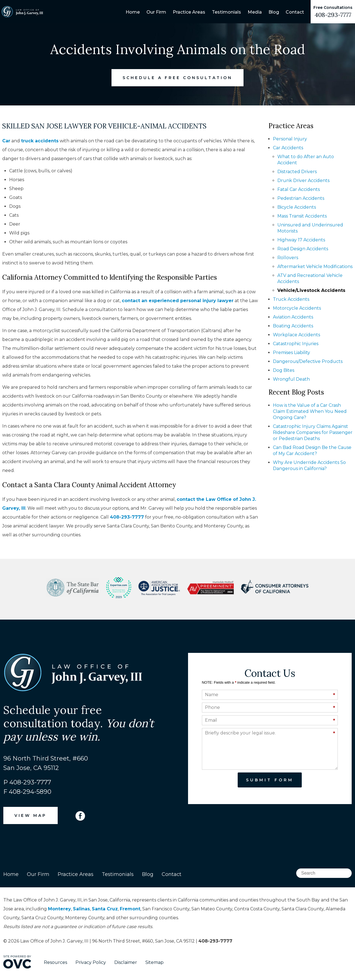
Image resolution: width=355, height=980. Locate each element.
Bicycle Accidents (297, 207)
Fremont (130, 909)
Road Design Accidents (303, 249)
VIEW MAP (31, 815)
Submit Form (270, 780)
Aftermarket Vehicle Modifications (315, 267)
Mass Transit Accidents (302, 216)
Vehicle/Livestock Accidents (311, 290)
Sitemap (154, 962)
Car (6, 141)
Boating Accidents (293, 326)
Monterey (59, 909)
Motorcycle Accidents (297, 308)
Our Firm (156, 12)
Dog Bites (284, 370)
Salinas (81, 909)
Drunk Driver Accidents (303, 180)
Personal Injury (290, 139)
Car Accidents (288, 148)
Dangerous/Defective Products (308, 361)
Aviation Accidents (293, 317)
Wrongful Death (291, 379)
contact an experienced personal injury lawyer (178, 301)
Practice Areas (189, 12)
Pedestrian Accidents (301, 198)
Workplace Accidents (296, 335)
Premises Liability (291, 353)
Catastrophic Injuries (296, 344)
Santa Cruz (105, 909)
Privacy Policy (91, 962)
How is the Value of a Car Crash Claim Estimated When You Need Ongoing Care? (310, 411)
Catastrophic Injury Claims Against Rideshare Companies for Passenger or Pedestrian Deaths (313, 432)
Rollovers (288, 258)
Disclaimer (126, 962)
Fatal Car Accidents (299, 189)
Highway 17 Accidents (301, 240)
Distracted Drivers (297, 172)
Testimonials (226, 12)
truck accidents (40, 141)
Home (133, 12)
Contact (295, 12)
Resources (55, 962)
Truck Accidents (291, 299)
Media (255, 12)
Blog (274, 12)
